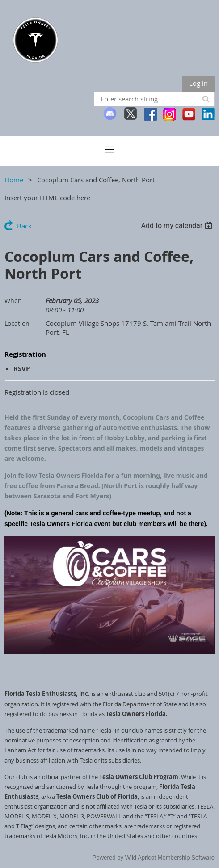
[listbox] (178, 225)
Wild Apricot (141, 857)
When (13, 301)
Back (24, 226)
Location (17, 323)
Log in (198, 83)
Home (14, 180)
